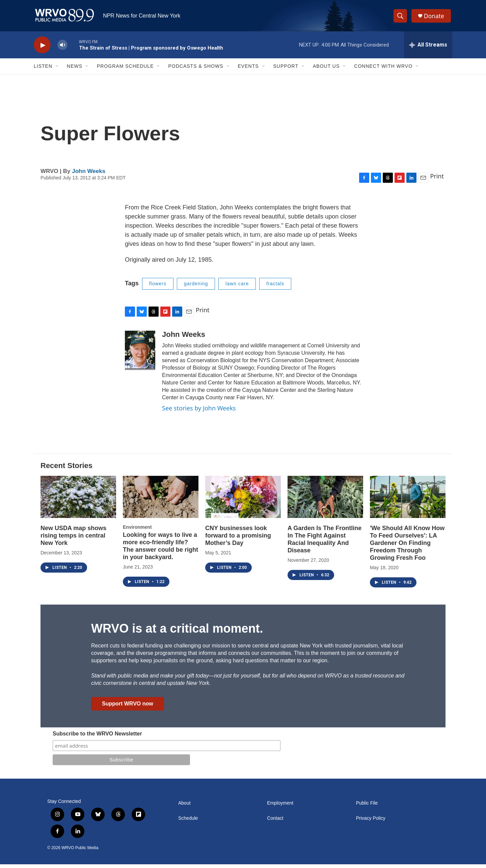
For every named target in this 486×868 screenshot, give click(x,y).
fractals (275, 288)
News (75, 70)
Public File (367, 807)
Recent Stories (66, 470)
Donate (435, 18)
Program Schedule (125, 70)
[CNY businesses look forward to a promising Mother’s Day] (243, 501)
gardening (196, 288)
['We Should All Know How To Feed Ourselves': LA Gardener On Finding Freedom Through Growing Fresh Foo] (408, 501)
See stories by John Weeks (199, 412)
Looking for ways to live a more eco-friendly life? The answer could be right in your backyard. (160, 550)
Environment (137, 531)
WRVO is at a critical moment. (177, 632)
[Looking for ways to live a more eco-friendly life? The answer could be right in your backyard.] (161, 501)
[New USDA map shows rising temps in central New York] (78, 501)
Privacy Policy (371, 822)
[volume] (62, 49)
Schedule (188, 822)
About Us (326, 70)
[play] (42, 49)
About (184, 807)
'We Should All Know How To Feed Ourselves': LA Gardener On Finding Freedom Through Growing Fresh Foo (407, 547)
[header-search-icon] (401, 18)
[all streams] (428, 49)
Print (437, 180)
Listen (43, 70)
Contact (275, 822)
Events (248, 70)
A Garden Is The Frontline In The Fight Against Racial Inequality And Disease (325, 543)
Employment (280, 807)
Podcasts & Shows (196, 70)
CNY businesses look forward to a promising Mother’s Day (238, 540)
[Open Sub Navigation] (57, 70)
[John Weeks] (140, 354)
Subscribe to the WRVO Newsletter (97, 737)
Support (286, 70)
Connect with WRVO (383, 70)
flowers (158, 288)
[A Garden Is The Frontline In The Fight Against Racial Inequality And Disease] (325, 501)
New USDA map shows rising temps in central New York (73, 540)
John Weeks (89, 175)
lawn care (237, 288)
